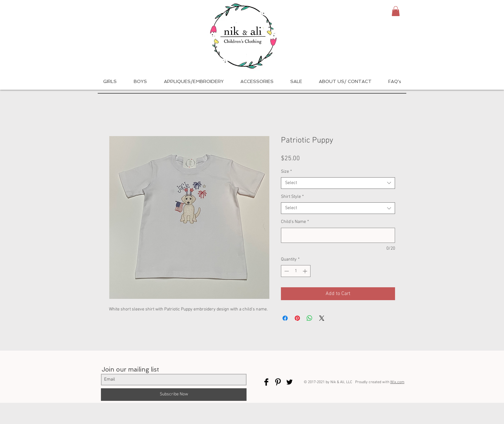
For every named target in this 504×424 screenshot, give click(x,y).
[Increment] (306, 271)
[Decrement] (286, 271)
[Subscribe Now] (174, 395)
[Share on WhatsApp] (310, 318)
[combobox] (338, 183)
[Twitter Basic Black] (289, 382)
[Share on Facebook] (285, 318)
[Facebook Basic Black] (266, 382)
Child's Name (295, 222)
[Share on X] (322, 318)
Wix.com (397, 382)
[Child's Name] (338, 235)
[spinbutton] (296, 271)
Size (286, 172)
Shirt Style (292, 197)
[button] (396, 11)
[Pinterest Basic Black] (278, 382)
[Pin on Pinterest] (297, 318)
